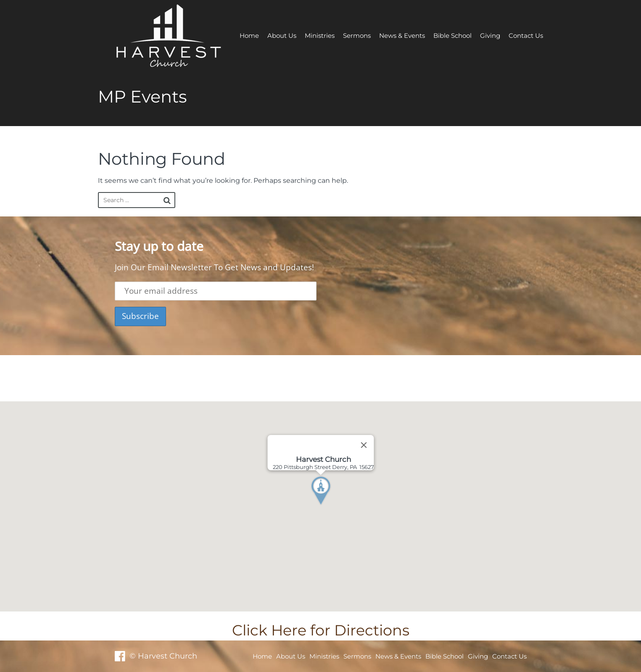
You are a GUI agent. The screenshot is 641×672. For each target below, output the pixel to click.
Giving (490, 36)
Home (249, 36)
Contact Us (526, 36)
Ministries (320, 36)
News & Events (402, 36)
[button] (336, 506)
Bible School (452, 36)
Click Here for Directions (321, 630)
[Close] (364, 445)
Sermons (357, 36)
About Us (282, 36)
